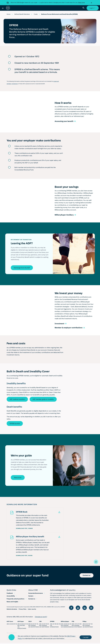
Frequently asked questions (16, 600)
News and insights (12, 603)
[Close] (92, 3)
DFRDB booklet (15, 425)
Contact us (32, 600)
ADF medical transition (17, 400)
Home (8, 14)
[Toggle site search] (84, 8)
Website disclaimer (12, 610)
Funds (36, 14)
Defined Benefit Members (22, 14)
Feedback (10, 594)
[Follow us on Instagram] (91, 609)
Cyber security (32, 610)
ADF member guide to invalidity (43, 400)
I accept (86, 637)
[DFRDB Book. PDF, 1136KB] (38, 513)
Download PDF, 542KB (24, 557)
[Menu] (3, 8)
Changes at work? (41, 618)
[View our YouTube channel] (78, 609)
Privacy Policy (23, 610)
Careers (31, 597)
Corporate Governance (36, 594)
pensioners (15, 85)
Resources (18, 479)
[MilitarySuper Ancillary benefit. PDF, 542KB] (38, 538)
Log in (93, 9)
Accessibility (11, 597)
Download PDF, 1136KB (24, 529)
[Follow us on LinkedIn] (85, 609)
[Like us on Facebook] (71, 609)
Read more (82, 2)
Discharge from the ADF (22, 269)
